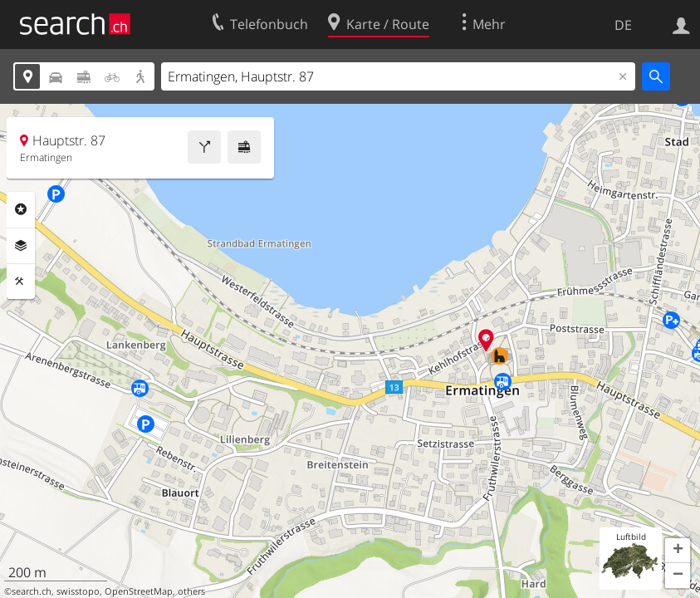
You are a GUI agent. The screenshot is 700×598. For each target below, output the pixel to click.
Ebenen (21, 246)
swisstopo (78, 591)
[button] (678, 551)
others (191, 591)
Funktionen (21, 282)
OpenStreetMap (139, 591)
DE (623, 25)
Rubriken (21, 209)
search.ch (32, 591)
